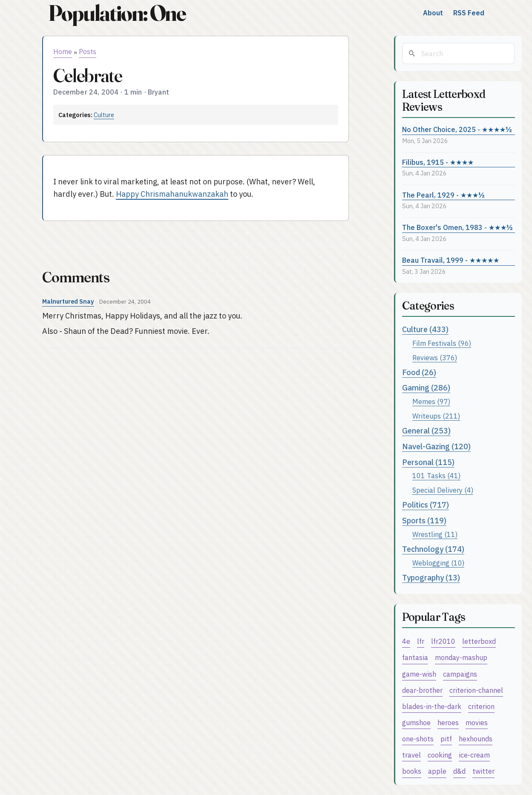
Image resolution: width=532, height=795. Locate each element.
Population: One (117, 13)
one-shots (418, 739)
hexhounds (476, 739)
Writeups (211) (436, 416)
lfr (421, 641)
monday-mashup (461, 657)
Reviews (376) (435, 357)
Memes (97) (431, 401)
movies (477, 722)
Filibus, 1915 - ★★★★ (438, 162)
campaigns (460, 674)
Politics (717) (426, 505)
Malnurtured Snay (68, 301)
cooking (440, 755)
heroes (448, 722)
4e (406, 641)
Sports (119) (424, 521)
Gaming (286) (426, 388)
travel (411, 755)
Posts (88, 52)
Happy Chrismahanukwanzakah (172, 194)
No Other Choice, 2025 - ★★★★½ (457, 129)
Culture (104, 115)
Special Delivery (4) (443, 490)
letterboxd (479, 641)
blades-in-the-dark (432, 706)
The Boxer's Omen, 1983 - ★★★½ (457, 227)
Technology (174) (433, 549)
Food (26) (419, 372)
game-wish (419, 674)
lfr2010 (443, 641)
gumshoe (416, 722)
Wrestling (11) (435, 534)
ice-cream (474, 755)
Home (63, 52)
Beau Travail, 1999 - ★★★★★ (451, 260)
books (412, 771)
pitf (446, 739)
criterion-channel (476, 690)
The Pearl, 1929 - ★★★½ (443, 195)
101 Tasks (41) (436, 475)
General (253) (426, 431)
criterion (481, 706)
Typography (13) (431, 578)
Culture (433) (425, 329)
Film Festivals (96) (442, 343)
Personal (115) (428, 462)
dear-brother (422, 690)
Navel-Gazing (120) (436, 446)
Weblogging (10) (438, 563)
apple (437, 771)
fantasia (415, 657)
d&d (459, 771)
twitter (483, 771)
